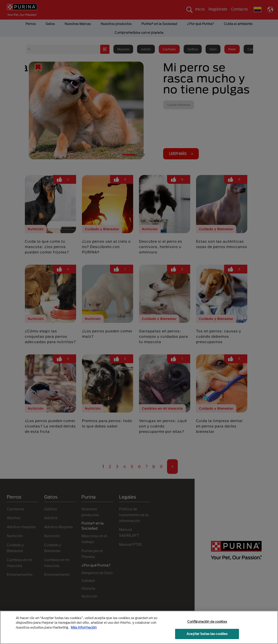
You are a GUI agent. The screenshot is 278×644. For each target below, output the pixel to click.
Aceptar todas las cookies (207, 634)
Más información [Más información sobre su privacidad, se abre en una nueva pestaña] (84, 627)
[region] (139, 627)
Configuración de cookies (207, 622)
